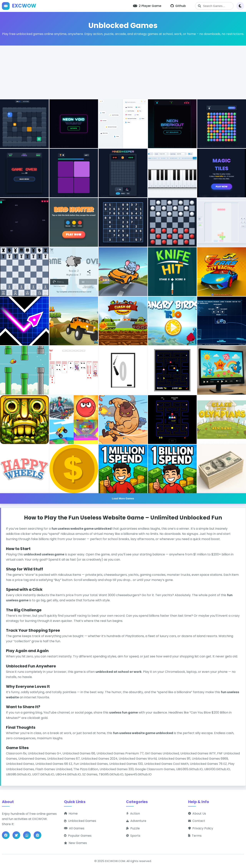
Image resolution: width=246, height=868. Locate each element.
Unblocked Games (80, 821)
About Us (197, 814)
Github (178, 6)
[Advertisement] (123, 72)
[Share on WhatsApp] (27, 835)
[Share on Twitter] (16, 835)
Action (133, 814)
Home (71, 814)
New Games (75, 843)
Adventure (136, 821)
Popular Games (78, 836)
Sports (133, 836)
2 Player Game (147, 6)
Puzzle (133, 828)
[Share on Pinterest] (37, 835)
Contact (197, 821)
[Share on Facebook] (6, 835)
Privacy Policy (201, 828)
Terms (195, 836)
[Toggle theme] (240, 6)
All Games (74, 828)
